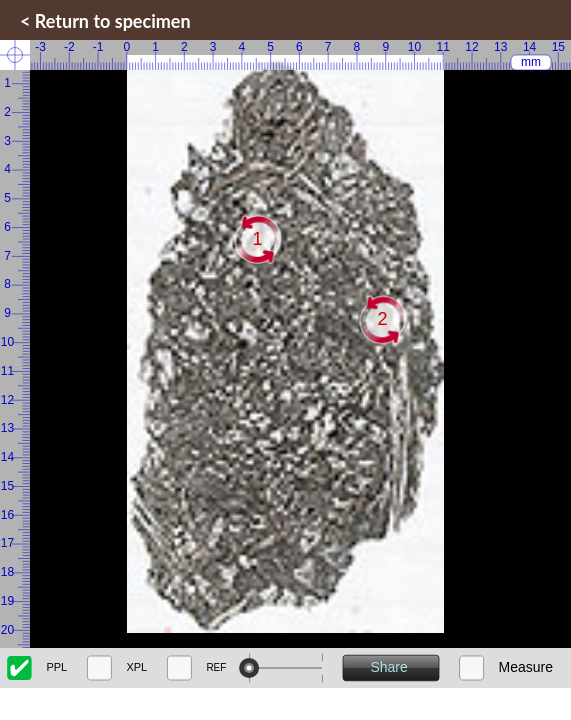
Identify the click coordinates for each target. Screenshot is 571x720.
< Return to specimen (105, 21)
